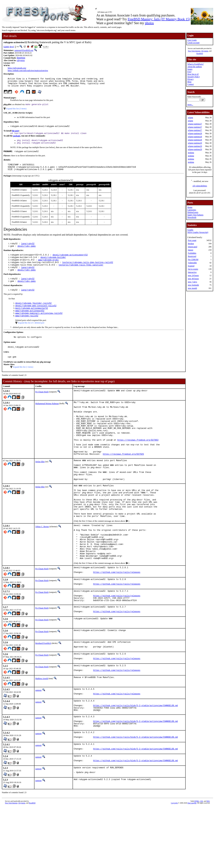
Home (190, 207)
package (17, 139)
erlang (190, 118)
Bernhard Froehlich (43, 693)
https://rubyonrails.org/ (17, 68)
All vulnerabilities (200, 186)
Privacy (191, 79)
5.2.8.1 (6, 47)
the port (15, 134)
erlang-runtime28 (195, 133)
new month (192, 288)
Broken (191, 244)
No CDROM (193, 260)
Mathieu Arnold (42, 731)
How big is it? (193, 74)
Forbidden (192, 253)
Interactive (192, 272)
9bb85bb (21, 58)
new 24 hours (193, 275)
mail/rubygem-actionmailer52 (32, 319)
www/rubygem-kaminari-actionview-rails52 (39, 325)
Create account (193, 43)
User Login (192, 40)
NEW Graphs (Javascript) (198, 232)
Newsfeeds (192, 217)
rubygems (21, 61)
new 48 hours (193, 279)
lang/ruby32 (28, 250)
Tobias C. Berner (42, 564)
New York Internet (194, 51)
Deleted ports (193, 212)
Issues (190, 69)
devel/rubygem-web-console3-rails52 (36, 316)
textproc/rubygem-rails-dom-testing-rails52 (88, 271)
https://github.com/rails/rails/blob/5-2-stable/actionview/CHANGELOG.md (135, 760)
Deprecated (193, 247)
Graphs (190, 230)
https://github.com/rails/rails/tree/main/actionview (28, 71)
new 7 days (192, 282)
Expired (191, 266)
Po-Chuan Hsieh (42, 406)
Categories (192, 210)
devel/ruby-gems (27, 253)
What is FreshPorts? (196, 64)
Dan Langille (192, 864)
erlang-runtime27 (195, 124)
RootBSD (200, 53)
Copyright (174, 864)
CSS (201, 862)
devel (12, 47)
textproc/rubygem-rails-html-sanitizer (81, 273)
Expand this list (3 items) (16, 111)
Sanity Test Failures (195, 215)
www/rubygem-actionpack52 (30, 322)
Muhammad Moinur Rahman (47, 417)
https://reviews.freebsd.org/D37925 (123, 479)
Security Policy (194, 77)
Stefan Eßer (40, 487)
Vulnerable (192, 263)
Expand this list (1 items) (23, 381)
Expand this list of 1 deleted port (31, 335)
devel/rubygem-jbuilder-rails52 (33, 314)
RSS (208, 862)
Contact (191, 84)
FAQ (189, 72)
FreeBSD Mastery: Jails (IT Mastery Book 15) (159, 19)
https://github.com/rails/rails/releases (117, 618)
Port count (192, 240)
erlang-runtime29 (195, 143)
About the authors (195, 67)
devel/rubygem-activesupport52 (70, 262)
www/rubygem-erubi (48, 268)
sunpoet (38, 742)
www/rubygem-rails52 (27, 328)
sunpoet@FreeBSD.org (24, 50)
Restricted (192, 256)
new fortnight (193, 285)
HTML (197, 862)
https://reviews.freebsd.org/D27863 (138, 462)
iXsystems (205, 51)
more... (190, 105)
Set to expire (193, 269)
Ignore (191, 250)
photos (149, 23)
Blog (189, 82)
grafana (191, 153)
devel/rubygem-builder (53, 265)
